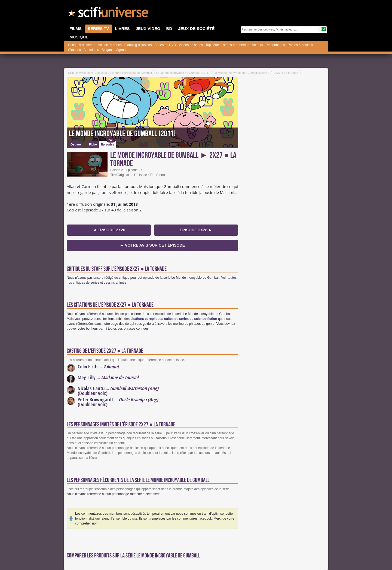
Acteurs (257, 45)
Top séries (213, 45)
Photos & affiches (300, 45)
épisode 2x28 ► (196, 230)
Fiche (93, 144)
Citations (74, 50)
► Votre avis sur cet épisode (153, 245)
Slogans (107, 50)
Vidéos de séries (191, 45)
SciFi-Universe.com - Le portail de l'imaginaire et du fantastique (109, 14)
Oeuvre (76, 144)
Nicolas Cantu (91, 388)
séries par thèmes (236, 45)
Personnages (275, 45)
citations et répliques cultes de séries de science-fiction (174, 319)
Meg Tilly (87, 377)
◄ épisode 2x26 (109, 230)
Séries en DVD (165, 45)
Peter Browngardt (95, 399)
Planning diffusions (138, 45)
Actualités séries (110, 45)
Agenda (122, 50)
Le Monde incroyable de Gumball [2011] (122, 134)
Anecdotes (91, 50)
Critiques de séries (82, 45)
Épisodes (108, 143)
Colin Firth (88, 366)
